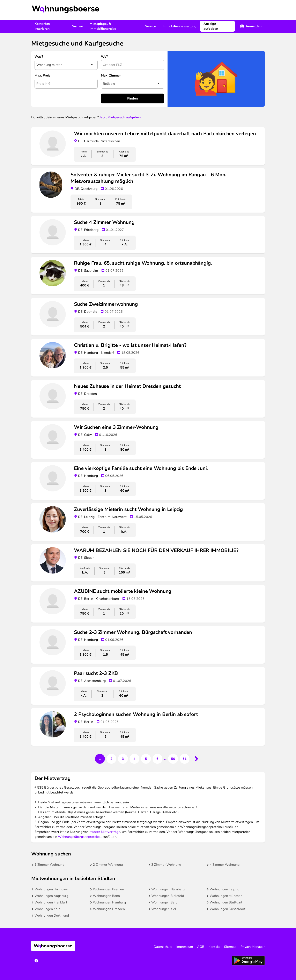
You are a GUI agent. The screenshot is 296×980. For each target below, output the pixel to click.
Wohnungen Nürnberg (168, 889)
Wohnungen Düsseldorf (227, 909)
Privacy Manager (253, 947)
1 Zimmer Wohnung (49, 865)
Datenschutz (163, 947)
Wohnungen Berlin (165, 902)
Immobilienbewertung (180, 26)
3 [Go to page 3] (123, 759)
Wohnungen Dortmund (52, 916)
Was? (39, 57)
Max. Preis (42, 76)
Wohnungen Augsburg (51, 896)
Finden (132, 98)
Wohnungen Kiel (164, 909)
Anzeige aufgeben (211, 26)
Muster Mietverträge (105, 832)
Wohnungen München (226, 896)
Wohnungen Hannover (51, 889)
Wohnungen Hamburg (109, 902)
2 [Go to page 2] (111, 759)
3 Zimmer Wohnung (166, 865)
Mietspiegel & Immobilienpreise (103, 26)
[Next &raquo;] (196, 759)
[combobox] (132, 65)
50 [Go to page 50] (173, 759)
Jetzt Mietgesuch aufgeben (120, 117)
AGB (201, 947)
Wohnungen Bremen (108, 889)
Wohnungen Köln (47, 909)
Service (150, 26)
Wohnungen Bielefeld (168, 896)
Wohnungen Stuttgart (226, 902)
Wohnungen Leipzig (224, 889)
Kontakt (214, 947)
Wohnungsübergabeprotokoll (80, 837)
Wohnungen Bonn (106, 896)
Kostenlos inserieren (42, 26)
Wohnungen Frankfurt (51, 902)
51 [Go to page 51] (185, 759)
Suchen (77, 26)
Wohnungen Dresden (109, 909)
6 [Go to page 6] (157, 759)
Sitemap (230, 947)
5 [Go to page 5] (146, 759)
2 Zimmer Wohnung (108, 865)
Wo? (104, 57)
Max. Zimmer (111, 76)
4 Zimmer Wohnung (225, 865)
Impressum (185, 947)
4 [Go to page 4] (134, 759)
